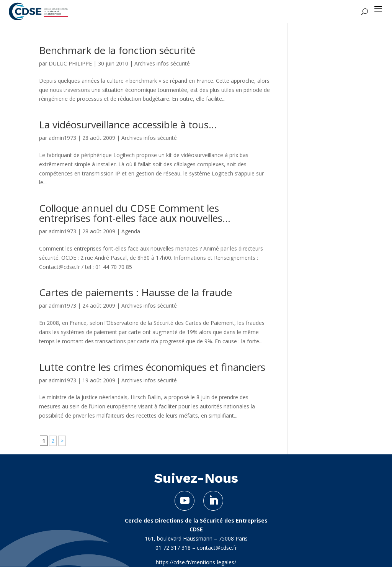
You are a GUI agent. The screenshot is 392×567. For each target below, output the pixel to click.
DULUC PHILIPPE (70, 63)
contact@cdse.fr (217, 548)
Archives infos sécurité (162, 63)
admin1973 (62, 138)
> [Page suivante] (62, 441)
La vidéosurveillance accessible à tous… (128, 125)
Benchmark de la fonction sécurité (117, 50)
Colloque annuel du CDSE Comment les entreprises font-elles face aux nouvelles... (135, 213)
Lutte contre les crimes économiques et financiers (152, 367)
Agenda (131, 231)
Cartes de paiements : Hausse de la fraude (136, 292)
